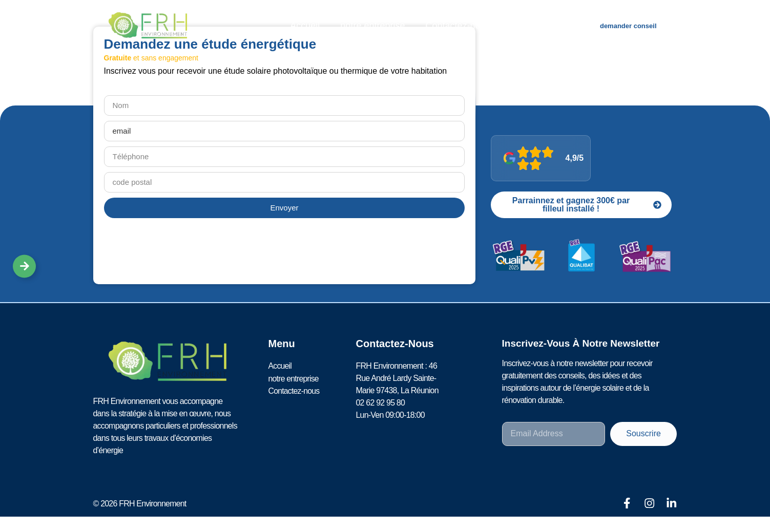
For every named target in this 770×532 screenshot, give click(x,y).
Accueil (305, 26)
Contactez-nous (457, 26)
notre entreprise (372, 26)
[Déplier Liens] (24, 266)
